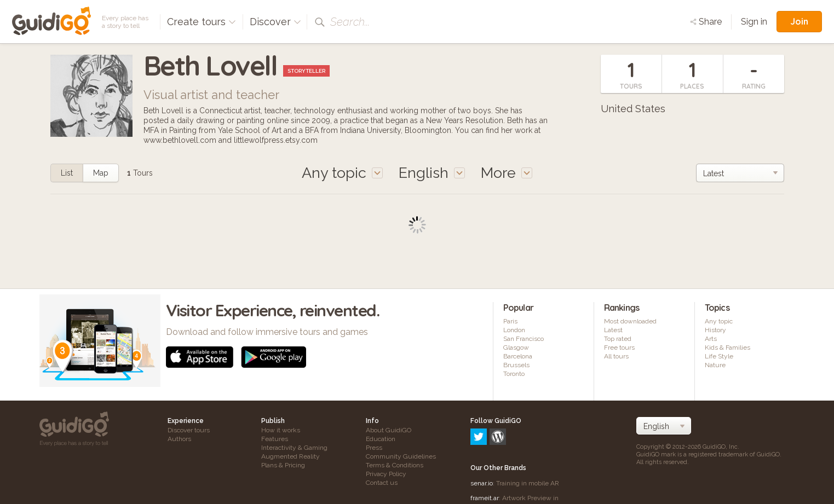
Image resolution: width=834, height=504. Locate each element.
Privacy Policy (386, 474)
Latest (613, 330)
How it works (281, 430)
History (715, 330)
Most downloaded (630, 321)
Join (799, 21)
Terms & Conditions (395, 465)
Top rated (618, 339)
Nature (715, 365)
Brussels (516, 365)
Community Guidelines (401, 456)
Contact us (382, 483)
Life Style (719, 356)
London (514, 330)
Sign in (754, 22)
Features (275, 439)
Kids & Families (727, 347)
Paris (510, 321)
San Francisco (524, 339)
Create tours (202, 22)
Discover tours (189, 430)
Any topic (719, 321)
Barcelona (518, 356)
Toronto (514, 374)
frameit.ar (485, 451)
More (507, 173)
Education (381, 439)
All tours (616, 356)
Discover (275, 22)
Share (706, 22)
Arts (711, 339)
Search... (350, 22)
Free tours (619, 347)
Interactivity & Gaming (294, 448)
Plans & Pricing (283, 465)
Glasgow (516, 347)
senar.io (482, 436)
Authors (179, 439)
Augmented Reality (291, 456)
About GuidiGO (389, 430)
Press (374, 448)
